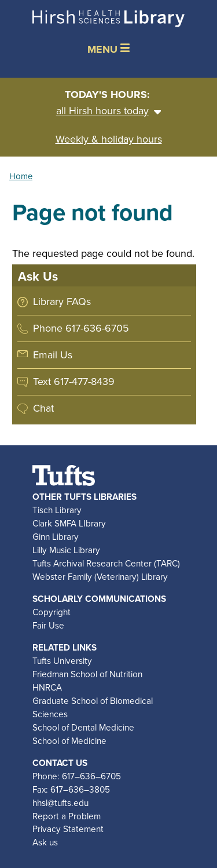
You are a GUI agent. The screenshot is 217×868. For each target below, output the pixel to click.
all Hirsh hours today (109, 111)
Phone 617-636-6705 (81, 328)
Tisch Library (57, 510)
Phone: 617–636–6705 (77, 776)
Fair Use (48, 625)
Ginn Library (56, 537)
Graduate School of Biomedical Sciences (93, 707)
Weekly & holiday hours (109, 139)
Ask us (45, 842)
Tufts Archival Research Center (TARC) (106, 563)
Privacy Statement (68, 829)
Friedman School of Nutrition (87, 674)
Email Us (53, 355)
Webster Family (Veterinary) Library (100, 577)
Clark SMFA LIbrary (69, 523)
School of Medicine (69, 741)
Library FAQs (62, 302)
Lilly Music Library (66, 550)
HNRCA (47, 687)
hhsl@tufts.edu (60, 803)
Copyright (52, 612)
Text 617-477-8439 (74, 382)
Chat (43, 408)
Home (21, 176)
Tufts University (62, 661)
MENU (108, 49)
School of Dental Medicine (83, 727)
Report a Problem (67, 816)
